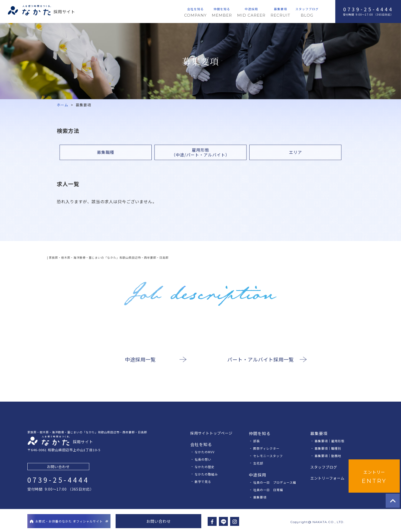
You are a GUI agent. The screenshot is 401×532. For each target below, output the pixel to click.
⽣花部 (258, 463)
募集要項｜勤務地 (328, 456)
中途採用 (251, 13)
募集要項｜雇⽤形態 (330, 441)
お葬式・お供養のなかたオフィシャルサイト (69, 521)
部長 (257, 441)
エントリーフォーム (327, 478)
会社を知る (195, 13)
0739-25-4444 (368, 9)
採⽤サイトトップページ (211, 433)
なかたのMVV (205, 452)
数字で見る (203, 482)
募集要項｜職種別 (328, 448)
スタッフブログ (307, 13)
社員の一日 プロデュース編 (275, 482)
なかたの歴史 (205, 467)
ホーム (63, 105)
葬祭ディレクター (266, 448)
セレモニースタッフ (268, 456)
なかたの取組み (206, 474)
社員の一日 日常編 (268, 490)
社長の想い (203, 459)
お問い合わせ (58, 467)
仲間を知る (222, 13)
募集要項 (280, 13)
